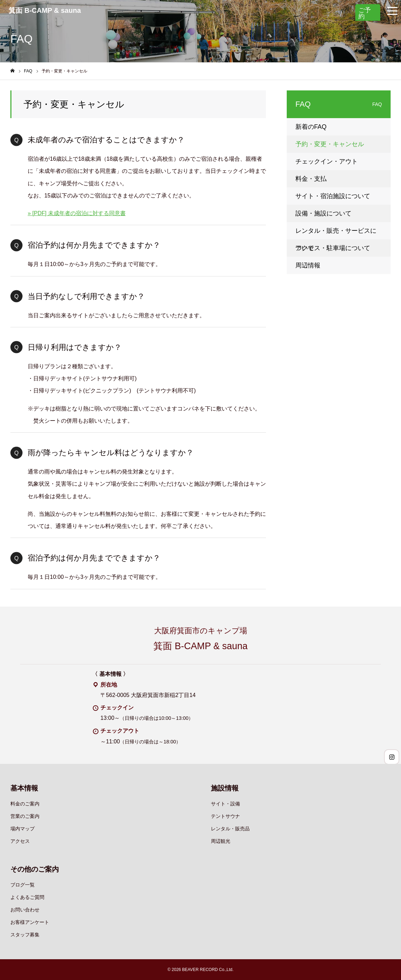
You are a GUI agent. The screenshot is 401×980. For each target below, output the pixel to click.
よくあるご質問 (27, 897)
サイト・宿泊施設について (333, 196)
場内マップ (23, 829)
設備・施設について (323, 213)
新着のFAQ (311, 127)
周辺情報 (308, 265)
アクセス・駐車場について (333, 248)
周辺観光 (221, 841)
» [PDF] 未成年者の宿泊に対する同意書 (77, 213)
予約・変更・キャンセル (330, 144)
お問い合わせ (25, 910)
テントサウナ (225, 816)
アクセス (20, 841)
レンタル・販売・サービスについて (336, 233)
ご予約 (365, 13)
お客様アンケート (30, 922)
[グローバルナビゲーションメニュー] (392, 10)
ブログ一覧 (23, 885)
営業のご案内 (25, 816)
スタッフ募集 (25, 935)
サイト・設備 (225, 804)
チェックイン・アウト (327, 161)
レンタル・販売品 (230, 829)
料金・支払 (311, 179)
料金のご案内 (25, 804)
